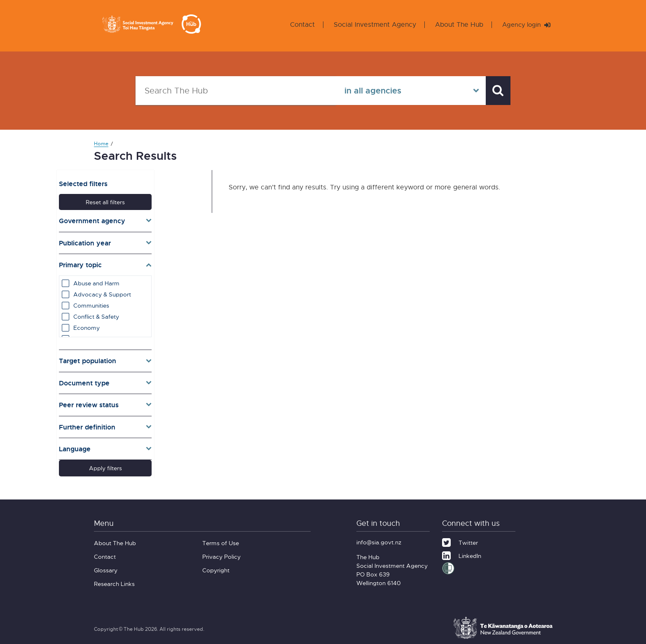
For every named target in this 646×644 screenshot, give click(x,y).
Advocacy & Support (137, 291)
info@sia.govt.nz (379, 537)
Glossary (106, 565)
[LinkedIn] (462, 549)
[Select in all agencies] (407, 91)
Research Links (114, 578)
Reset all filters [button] (142, 199)
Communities (126, 302)
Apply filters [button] (143, 465)
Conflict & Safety (131, 314)
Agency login (524, 24)
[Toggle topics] (143, 262)
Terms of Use (221, 538)
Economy (122, 325)
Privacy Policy (221, 551)
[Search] (496, 91)
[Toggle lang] (143, 446)
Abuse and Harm (131, 280)
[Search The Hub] (234, 91)
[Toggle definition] (143, 424)
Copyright (216, 565)
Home (101, 143)
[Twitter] (460, 536)
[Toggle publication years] (143, 240)
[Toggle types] (143, 380)
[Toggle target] (143, 358)
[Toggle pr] (143, 402)
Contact (299, 24)
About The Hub (455, 24)
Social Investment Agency (371, 24)
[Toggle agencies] (143, 218)
